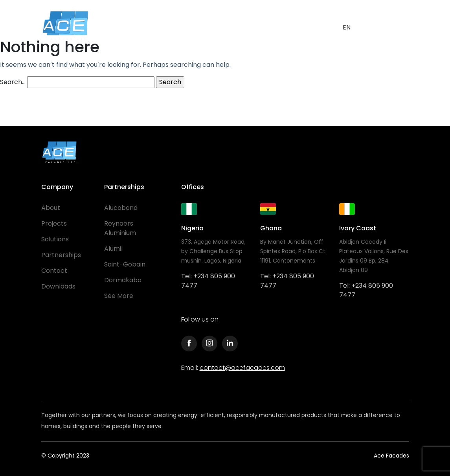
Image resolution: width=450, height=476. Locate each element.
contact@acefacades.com (242, 368)
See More (119, 296)
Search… (13, 82)
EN (347, 27)
